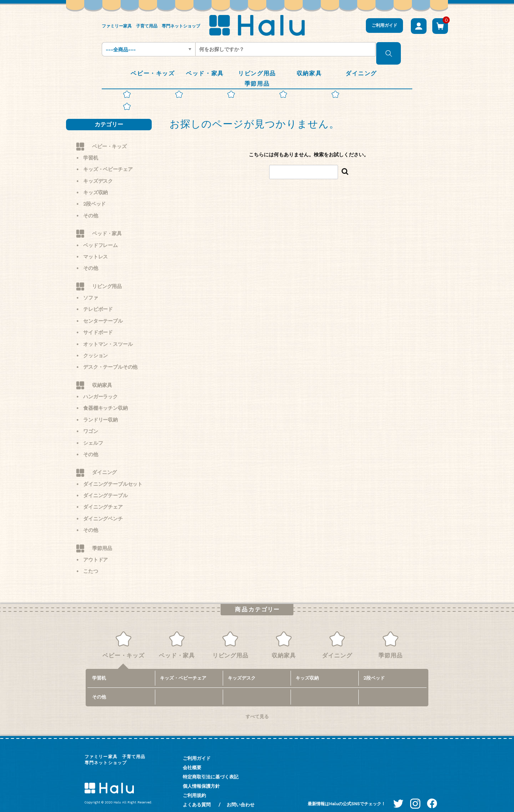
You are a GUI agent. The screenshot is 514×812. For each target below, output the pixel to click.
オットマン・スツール (108, 334)
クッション (95, 345)
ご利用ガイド (384, 25)
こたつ (91, 561)
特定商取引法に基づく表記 (211, 766)
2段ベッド (94, 194)
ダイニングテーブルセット (113, 474)
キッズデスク (98, 171)
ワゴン (91, 421)
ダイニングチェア (103, 497)
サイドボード (98, 322)
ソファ (91, 287)
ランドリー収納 (100, 409)
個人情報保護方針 (201, 776)
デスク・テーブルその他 (110, 357)
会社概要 (192, 757)
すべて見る (257, 706)
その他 (91, 205)
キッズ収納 (95, 182)
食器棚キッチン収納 (105, 398)
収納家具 (102, 375)
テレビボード (98, 299)
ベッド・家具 (107, 223)
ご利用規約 (194, 785)
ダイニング (104, 462)
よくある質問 (197, 794)
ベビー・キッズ (109, 136)
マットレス (95, 246)
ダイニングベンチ (103, 508)
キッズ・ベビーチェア (108, 159)
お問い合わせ (241, 794)
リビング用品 (107, 276)
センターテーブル (103, 311)
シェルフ (93, 433)
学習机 (91, 147)
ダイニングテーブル (105, 485)
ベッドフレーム (100, 235)
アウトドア (95, 549)
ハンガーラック (100, 386)
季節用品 (102, 538)
